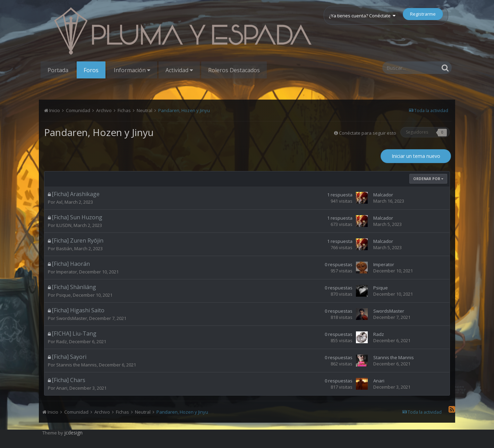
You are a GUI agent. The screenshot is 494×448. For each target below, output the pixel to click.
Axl (59, 202)
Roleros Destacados (234, 70)
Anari (62, 388)
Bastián (64, 248)
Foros (91, 70)
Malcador (383, 195)
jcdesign (73, 433)
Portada (58, 70)
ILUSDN (64, 225)
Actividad (179, 70)
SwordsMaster (72, 318)
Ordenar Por (428, 179)
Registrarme (423, 14)
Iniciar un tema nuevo (416, 156)
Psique (63, 295)
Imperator (67, 272)
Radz (62, 341)
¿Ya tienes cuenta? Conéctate (362, 16)
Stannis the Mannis (76, 365)
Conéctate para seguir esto (368, 133)
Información (132, 70)
